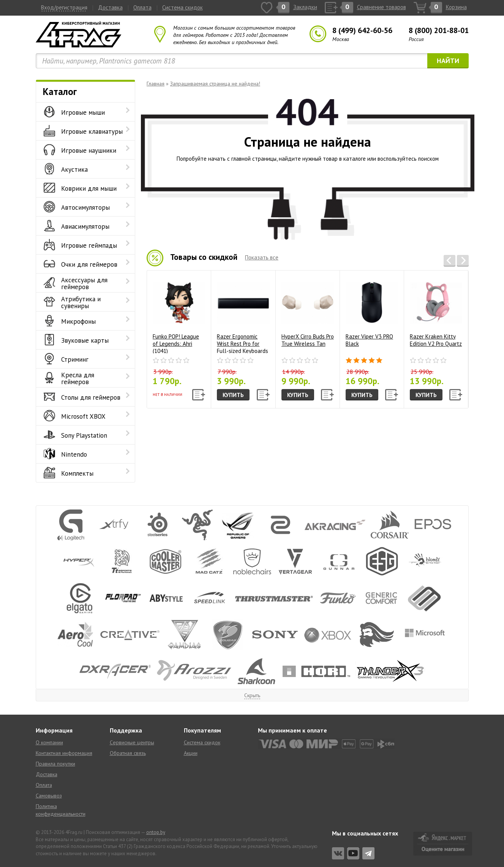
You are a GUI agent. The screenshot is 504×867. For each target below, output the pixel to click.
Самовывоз (49, 796)
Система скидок (182, 7)
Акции (191, 753)
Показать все (262, 257)
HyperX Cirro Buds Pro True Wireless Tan (308, 312)
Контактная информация (64, 753)
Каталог (60, 92)
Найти (448, 61)
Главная (156, 84)
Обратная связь (128, 753)
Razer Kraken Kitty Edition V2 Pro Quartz (436, 312)
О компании (49, 742)
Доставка (110, 7)
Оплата (142, 7)
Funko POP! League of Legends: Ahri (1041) (179, 315)
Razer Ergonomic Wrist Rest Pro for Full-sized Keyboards (243, 315)
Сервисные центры (132, 742)
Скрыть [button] (252, 695)
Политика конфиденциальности (61, 810)
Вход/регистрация (64, 7)
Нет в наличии (167, 395)
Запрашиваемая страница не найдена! (215, 84)
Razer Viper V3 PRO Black (372, 312)
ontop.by (156, 832)
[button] (449, 261)
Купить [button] (233, 395)
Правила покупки (55, 764)
